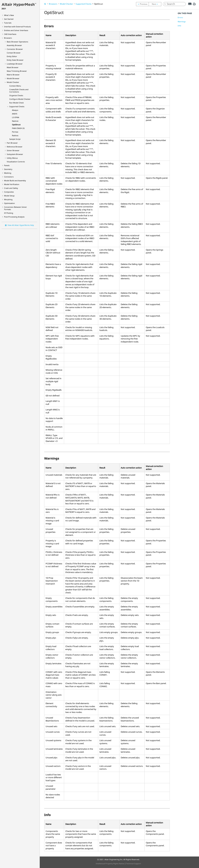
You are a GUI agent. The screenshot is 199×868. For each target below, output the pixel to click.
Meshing (8, 173)
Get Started (9, 19)
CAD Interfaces (10, 34)
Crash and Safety (11, 188)
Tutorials (8, 23)
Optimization (9, 203)
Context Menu (15, 86)
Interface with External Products (17, 27)
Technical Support (134, 864)
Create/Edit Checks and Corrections (19, 91)
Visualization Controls (16, 162)
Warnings (182, 22)
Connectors (9, 177)
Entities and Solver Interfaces (16, 30)
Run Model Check (16, 103)
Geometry (8, 169)
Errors (180, 17)
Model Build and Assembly (15, 181)
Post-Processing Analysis (14, 217)
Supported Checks (17, 106)
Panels (7, 165)
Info (179, 26)
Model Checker (13, 82)
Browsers (8, 38)
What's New (9, 15)
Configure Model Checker (20, 99)
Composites (9, 192)
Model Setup (9, 196)
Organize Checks (16, 95)
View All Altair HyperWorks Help (21, 225)
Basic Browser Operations (17, 42)
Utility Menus (12, 158)
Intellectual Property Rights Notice (110, 864)
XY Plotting (9, 213)
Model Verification (12, 184)
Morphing (8, 199)
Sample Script (15, 139)
